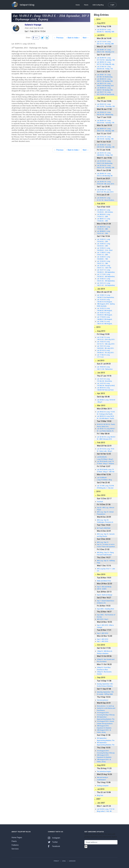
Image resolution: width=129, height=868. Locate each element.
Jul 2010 (100, 789)
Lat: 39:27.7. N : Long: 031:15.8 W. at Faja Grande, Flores (106, 93)
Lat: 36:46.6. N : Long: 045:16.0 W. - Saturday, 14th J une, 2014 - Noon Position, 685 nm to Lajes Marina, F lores (106, 146)
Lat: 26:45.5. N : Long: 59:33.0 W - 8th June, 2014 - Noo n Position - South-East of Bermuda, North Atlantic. (106, 183)
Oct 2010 (101, 645)
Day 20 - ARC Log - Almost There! (106, 509)
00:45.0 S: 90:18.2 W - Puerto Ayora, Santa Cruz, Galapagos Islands (106, 426)
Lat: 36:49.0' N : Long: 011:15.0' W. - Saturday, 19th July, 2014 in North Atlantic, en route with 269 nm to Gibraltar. (106, 59)
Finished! (100, 502)
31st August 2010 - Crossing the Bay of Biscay (106, 714)
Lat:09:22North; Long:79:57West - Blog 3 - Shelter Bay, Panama (105, 458)
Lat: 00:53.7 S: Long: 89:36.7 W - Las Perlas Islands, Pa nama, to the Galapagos (106, 430)
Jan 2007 (101, 803)
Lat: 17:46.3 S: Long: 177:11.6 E (103, 356)
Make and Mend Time (104, 581)
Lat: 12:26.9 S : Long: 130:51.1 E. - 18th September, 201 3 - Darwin (105, 262)
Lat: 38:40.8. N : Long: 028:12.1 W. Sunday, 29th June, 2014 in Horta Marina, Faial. (106, 89)
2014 (98, 19)
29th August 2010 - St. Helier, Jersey (104, 731)
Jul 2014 (100, 35)
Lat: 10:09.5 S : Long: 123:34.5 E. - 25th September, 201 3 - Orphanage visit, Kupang (105, 241)
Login (112, 5)
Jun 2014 (101, 98)
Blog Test (100, 795)
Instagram (54, 838)
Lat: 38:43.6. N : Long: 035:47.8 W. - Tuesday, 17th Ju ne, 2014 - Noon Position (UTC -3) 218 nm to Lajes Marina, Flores (106, 122)
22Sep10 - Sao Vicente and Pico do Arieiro (106, 660)
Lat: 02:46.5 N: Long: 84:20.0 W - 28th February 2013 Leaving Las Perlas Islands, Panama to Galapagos (106, 438)
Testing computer (103, 786)
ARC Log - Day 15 (103, 542)
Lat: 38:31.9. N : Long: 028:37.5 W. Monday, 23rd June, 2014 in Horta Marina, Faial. (106, 85)
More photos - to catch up (106, 706)
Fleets (86, 5)
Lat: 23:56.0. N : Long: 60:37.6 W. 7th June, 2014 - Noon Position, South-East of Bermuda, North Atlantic (106, 191)
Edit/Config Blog (98, 5)
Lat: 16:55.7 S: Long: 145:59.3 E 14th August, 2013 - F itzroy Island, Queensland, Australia (105, 314)
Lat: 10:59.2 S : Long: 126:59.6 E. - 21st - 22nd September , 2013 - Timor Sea (105, 249)
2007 (98, 799)
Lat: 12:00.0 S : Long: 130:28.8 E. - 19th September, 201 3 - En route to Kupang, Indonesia (106, 258)
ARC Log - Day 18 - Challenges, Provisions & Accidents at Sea (105, 521)
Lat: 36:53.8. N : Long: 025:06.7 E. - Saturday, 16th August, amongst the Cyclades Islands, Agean (106, 31)
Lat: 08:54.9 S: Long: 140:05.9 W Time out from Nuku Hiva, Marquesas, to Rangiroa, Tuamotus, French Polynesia (106, 389)
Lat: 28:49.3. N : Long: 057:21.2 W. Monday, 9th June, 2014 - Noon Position (106, 175)
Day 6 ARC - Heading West (106, 609)
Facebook (54, 846)
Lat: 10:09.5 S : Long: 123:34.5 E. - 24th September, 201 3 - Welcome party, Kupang (105, 245)
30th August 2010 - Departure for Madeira (104, 727)
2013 (98, 327)
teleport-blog (23, 5)
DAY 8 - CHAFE (102, 589)
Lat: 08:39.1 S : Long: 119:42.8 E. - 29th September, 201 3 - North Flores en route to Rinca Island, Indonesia (105, 220)
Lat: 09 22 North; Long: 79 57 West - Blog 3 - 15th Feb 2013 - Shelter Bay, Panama (106, 471)
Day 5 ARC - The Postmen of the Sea (106, 616)
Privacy (56, 861)
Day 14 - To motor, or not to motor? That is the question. (106, 545)
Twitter (53, 842)
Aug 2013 (101, 331)
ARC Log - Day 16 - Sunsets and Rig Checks (106, 535)
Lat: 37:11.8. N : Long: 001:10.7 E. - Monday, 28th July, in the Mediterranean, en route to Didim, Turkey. (105, 43)
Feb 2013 (101, 443)
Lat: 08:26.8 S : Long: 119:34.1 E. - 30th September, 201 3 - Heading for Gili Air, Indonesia (106, 216)
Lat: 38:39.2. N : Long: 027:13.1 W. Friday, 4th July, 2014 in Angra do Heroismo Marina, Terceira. (106, 63)
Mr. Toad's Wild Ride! (104, 528)
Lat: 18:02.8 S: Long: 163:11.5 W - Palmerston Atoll (105, 368)
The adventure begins (104, 771)
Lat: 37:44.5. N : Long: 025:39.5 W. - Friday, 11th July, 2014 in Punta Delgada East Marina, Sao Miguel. (106, 68)
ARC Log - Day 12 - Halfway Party (106, 562)
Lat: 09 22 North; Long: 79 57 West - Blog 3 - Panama (105, 462)
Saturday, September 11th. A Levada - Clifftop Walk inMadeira (105, 693)
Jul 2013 (100, 361)
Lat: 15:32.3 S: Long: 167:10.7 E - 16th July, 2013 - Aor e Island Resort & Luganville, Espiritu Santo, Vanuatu (106, 343)
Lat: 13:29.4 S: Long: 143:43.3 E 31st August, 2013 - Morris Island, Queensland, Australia (105, 301)
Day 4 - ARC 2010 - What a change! (105, 626)
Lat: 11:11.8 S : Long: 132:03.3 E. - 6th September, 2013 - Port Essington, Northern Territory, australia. (106, 276)
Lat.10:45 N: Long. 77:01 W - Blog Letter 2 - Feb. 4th (106, 810)
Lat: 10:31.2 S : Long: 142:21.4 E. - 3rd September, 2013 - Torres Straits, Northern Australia (106, 284)
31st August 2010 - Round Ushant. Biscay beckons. (105, 722)
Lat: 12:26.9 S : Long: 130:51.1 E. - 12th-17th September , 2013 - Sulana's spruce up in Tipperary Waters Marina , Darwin (106, 267)
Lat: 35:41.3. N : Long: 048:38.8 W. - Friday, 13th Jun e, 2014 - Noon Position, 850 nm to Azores (106, 154)
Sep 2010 (101, 677)
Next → (86, 38)
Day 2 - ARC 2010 (102, 639)
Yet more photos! (103, 700)
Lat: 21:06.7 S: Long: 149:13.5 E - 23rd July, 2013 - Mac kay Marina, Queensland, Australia (106, 338)
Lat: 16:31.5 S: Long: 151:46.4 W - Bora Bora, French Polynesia (104, 380)
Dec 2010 (101, 495)
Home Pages (17, 837)
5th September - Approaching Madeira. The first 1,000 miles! (106, 718)
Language (72, 861)
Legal (64, 861)
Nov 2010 (101, 574)
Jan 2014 (101, 289)
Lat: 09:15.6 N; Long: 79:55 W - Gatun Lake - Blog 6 (106, 450)
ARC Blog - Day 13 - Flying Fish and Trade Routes (105, 554)
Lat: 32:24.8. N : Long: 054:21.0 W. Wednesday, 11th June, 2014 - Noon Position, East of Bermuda (105, 162)
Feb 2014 (101, 204)
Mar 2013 (101, 405)
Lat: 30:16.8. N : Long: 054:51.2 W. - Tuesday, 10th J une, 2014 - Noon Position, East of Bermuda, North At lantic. (106, 167)
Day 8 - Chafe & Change (105, 595)
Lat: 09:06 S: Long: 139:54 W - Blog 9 (106, 401)
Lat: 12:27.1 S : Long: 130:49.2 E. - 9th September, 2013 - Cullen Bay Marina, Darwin (106, 271)
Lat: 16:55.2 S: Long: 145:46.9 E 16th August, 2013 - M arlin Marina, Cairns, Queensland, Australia (105, 310)
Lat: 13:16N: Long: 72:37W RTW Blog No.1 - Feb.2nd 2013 (105, 487)
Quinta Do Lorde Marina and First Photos (106, 709)
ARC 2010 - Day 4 (102, 619)
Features (15, 845)
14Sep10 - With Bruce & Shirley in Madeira (105, 652)
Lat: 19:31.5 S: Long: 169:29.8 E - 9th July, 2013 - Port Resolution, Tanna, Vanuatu (106, 347)
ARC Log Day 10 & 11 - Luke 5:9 (106, 570)
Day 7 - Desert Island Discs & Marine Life (106, 602)
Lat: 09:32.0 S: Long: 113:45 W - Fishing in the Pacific (106, 413)
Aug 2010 (101, 765)
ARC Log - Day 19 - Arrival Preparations (105, 513)
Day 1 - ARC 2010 (102, 641)
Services (15, 849)
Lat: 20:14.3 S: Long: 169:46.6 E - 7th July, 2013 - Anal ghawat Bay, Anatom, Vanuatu (106, 352)
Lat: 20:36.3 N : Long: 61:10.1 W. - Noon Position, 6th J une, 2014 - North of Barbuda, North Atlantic (106, 199)
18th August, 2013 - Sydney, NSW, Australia (106, 305)
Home (78, 5)
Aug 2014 (101, 23)
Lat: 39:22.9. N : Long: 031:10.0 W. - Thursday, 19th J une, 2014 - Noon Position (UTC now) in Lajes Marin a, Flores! (106, 105)
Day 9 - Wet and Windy (104, 587)
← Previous (59, 38)
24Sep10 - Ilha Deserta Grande (104, 673)
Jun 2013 (101, 373)
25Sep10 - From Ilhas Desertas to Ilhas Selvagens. (104, 669)
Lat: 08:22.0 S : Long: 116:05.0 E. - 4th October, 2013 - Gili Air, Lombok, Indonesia (105, 211)
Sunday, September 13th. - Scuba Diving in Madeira (105, 685)
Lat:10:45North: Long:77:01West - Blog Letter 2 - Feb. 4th (104, 479)
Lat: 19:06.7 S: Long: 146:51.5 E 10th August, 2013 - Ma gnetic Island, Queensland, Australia (105, 323)
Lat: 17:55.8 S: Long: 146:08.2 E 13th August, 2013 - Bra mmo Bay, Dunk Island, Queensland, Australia (105, 318)
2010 (98, 491)
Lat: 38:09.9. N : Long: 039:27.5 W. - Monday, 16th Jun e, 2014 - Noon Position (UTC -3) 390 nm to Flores (106, 130)
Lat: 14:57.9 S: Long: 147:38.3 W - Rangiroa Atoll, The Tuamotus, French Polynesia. (106, 385)
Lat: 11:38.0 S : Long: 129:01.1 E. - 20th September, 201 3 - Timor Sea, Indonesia (105, 254)
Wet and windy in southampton (102, 778)
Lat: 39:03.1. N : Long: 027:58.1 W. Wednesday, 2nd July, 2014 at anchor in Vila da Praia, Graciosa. (106, 76)
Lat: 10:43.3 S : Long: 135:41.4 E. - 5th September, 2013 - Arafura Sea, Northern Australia (106, 280)
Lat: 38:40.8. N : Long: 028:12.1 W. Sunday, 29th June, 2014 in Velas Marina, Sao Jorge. (106, 80)
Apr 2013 (101, 393)
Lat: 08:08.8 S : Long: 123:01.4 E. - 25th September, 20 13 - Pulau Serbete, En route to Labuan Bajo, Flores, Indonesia (106, 232)
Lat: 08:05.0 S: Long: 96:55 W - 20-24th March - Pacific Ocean (106, 417)
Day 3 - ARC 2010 (102, 633)
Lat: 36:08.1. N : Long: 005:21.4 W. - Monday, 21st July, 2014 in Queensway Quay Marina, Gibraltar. (106, 51)
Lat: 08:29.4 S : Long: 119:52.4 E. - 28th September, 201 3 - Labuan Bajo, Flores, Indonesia (106, 228)
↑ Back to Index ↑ (73, 38)
